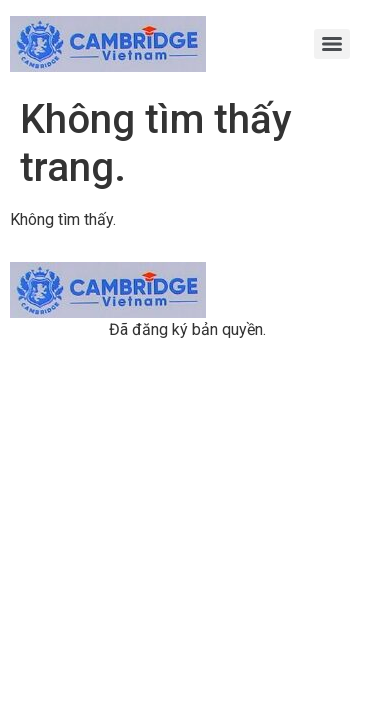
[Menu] (332, 44)
